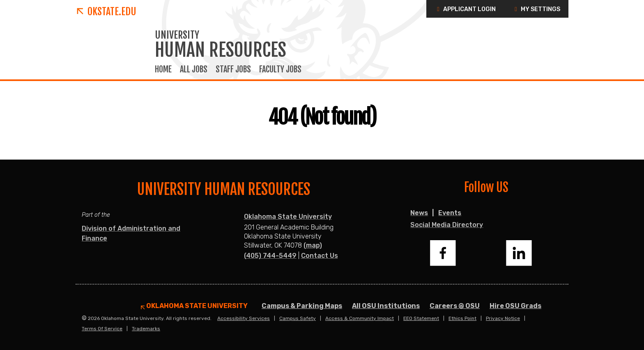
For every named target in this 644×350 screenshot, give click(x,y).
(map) (313, 245)
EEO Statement (421, 318)
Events (450, 213)
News (419, 213)
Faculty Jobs (280, 70)
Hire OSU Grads (515, 306)
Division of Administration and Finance (131, 233)
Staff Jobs (233, 70)
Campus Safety (298, 318)
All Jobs (194, 70)
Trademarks (146, 329)
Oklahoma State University (288, 217)
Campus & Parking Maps (302, 306)
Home (163, 70)
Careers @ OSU (455, 306)
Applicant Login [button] (465, 9)
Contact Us (320, 256)
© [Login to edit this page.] (84, 318)
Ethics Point (462, 318)
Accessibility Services (244, 318)
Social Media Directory (447, 225)
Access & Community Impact (360, 318)
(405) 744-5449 (270, 256)
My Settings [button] (536, 9)
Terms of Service (102, 329)
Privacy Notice (503, 318)
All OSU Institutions (386, 306)
